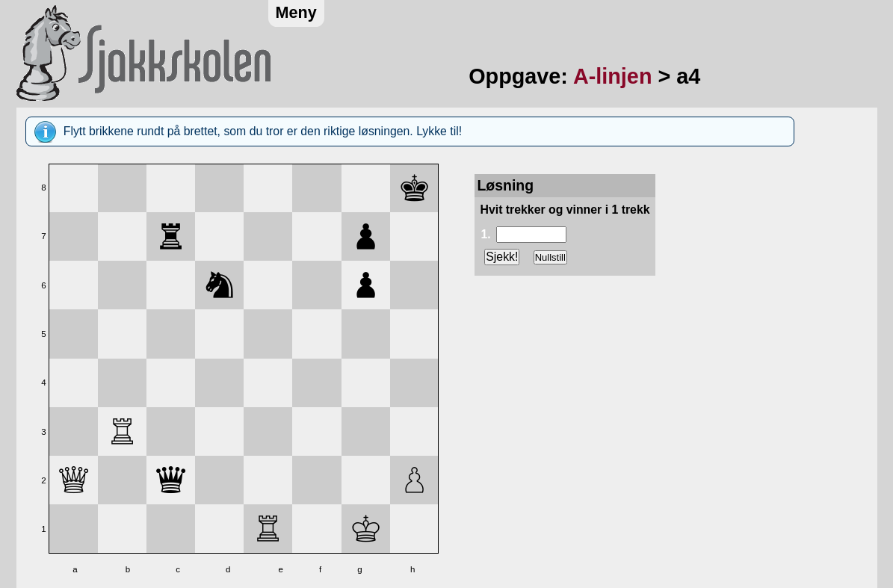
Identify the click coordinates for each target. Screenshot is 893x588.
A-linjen (613, 76)
